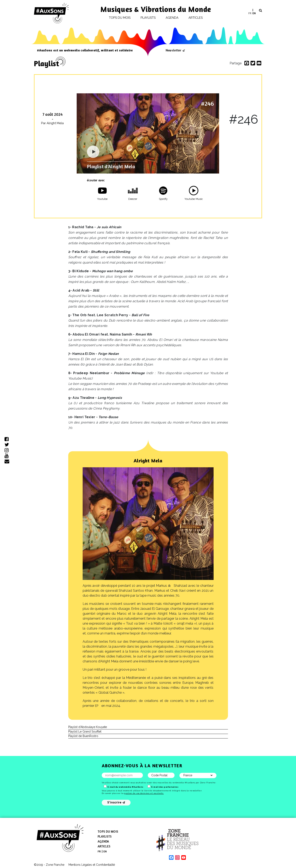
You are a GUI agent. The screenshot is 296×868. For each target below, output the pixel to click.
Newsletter (173, 50)
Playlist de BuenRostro (83, 736)
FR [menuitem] (250, 13)
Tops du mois (120, 18)
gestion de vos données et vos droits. (144, 793)
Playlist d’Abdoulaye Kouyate (88, 727)
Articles (196, 18)
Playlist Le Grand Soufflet (85, 731)
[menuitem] (250, 13)
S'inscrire (116, 802)
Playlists (148, 18)
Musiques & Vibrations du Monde (156, 9)
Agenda (172, 18)
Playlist (46, 63)
